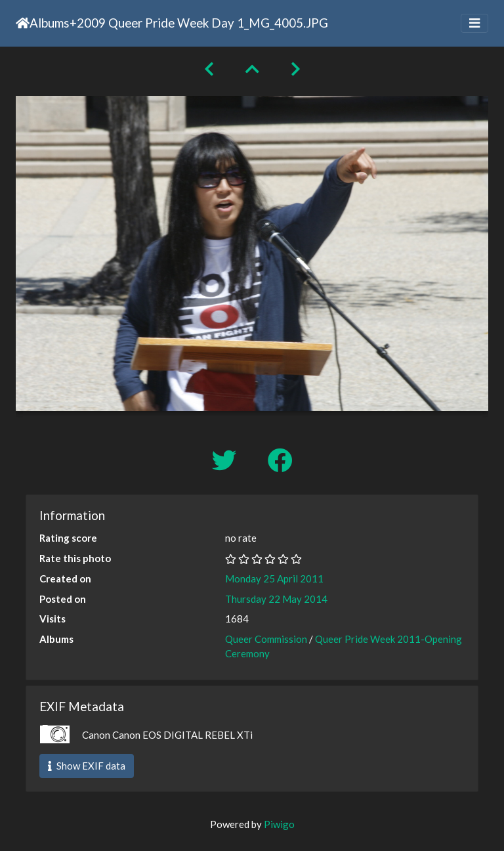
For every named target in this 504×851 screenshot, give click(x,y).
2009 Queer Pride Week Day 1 (160, 23)
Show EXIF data (87, 766)
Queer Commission (266, 639)
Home (23, 23)
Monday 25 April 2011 (274, 578)
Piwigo (279, 824)
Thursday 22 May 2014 (276, 599)
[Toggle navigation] (474, 23)
